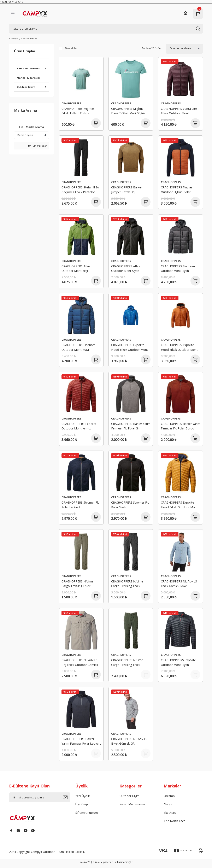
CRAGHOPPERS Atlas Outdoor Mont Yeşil (76, 269)
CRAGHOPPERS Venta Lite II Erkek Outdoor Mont (180, 111)
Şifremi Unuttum (87, 816)
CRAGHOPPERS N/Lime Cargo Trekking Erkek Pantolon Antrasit (127, 586)
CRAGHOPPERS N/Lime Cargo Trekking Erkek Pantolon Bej (77, 586)
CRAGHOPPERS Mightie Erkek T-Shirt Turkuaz (78, 111)
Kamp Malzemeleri (132, 807)
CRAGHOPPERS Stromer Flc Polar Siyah (130, 506)
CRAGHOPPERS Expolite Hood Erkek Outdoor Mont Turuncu (179, 349)
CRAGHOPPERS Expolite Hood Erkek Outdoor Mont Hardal (179, 507)
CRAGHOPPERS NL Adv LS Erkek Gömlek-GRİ (129, 744)
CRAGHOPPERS (29, 39)
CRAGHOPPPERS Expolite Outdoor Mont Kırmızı (79, 427)
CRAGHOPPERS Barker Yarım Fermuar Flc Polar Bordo (181, 427)
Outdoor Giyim (129, 799)
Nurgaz (169, 807)
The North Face (175, 824)
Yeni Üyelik (83, 799)
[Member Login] (185, 14)
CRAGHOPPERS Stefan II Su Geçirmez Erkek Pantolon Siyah (80, 191)
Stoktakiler (71, 48)
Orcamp (169, 799)
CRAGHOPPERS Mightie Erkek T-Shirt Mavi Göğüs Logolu (128, 112)
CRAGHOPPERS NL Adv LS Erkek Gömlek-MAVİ (179, 585)
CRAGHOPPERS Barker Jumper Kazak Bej (127, 190)
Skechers (170, 816)
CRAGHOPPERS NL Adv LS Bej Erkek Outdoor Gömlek (80, 665)
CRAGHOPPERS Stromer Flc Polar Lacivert (80, 506)
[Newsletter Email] (40, 800)
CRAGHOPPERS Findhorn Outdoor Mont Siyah (178, 269)
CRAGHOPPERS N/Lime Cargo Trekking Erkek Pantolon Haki (127, 665)
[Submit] (67, 800)
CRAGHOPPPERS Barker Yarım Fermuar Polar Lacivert (81, 744)
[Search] (106, 29)
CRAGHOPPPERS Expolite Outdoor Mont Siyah (178, 665)
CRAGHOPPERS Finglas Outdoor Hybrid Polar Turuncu (177, 191)
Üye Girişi (82, 807)
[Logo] (39, 14)
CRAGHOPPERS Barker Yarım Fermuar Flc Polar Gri (131, 427)
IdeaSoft (84, 865)
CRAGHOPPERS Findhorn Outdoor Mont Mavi (78, 348)
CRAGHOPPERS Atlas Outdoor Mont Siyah (126, 269)
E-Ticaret (98, 865)
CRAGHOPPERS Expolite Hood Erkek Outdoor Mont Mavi (130, 349)
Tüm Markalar (38, 146)
